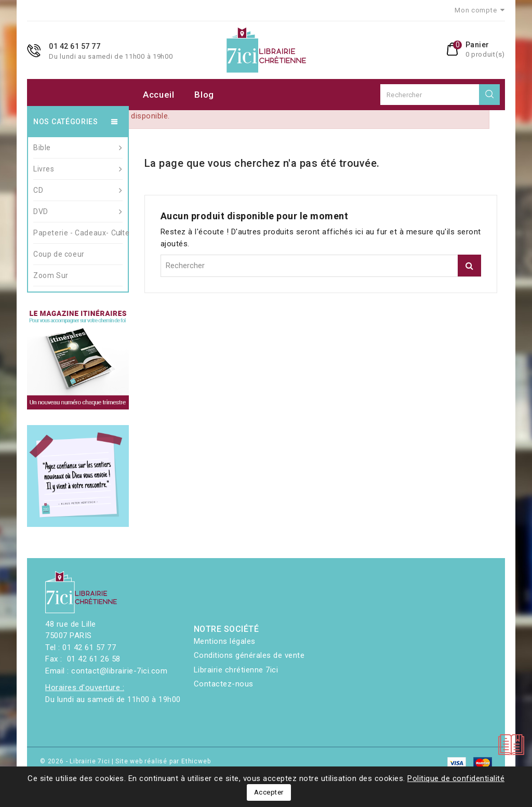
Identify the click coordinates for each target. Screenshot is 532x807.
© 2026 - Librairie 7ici (76, 761)
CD (78, 190)
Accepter (269, 792)
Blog (204, 95)
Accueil (159, 95)
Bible (78, 148)
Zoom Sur (51, 275)
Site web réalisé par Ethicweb (163, 761)
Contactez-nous (224, 684)
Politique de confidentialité (456, 778)
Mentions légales (225, 641)
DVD (78, 211)
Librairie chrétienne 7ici (236, 670)
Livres (78, 169)
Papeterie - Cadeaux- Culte (78, 233)
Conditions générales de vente (249, 655)
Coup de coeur (59, 254)
